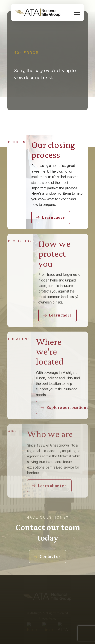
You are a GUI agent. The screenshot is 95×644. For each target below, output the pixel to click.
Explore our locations (67, 408)
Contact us (50, 556)
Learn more (53, 217)
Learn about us (52, 486)
